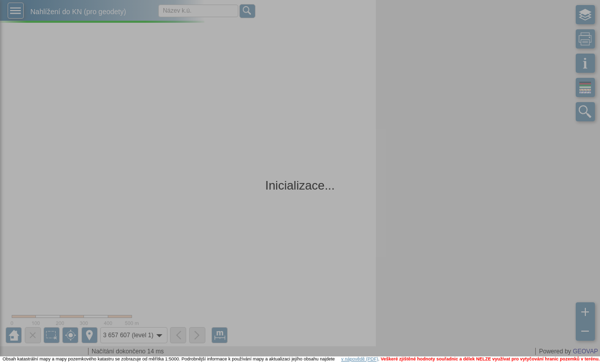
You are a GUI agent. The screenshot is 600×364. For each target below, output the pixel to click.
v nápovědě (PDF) (359, 359)
